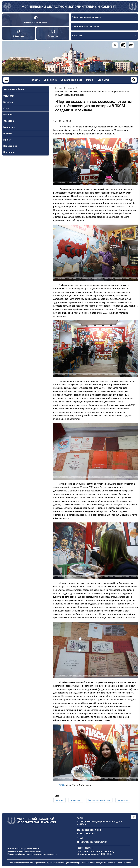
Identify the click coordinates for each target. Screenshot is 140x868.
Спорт (7, 108)
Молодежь (9, 127)
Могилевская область (99, 800)
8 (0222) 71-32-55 (86, 834)
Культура (8, 102)
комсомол (76, 800)
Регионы (8, 115)
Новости (71, 88)
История (8, 133)
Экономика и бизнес (14, 89)
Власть (36, 80)
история (59, 800)
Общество (9, 96)
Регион (90, 80)
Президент (9, 152)
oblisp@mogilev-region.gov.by (92, 842)
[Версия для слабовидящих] (131, 45)
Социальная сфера (71, 80)
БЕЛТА (62, 785)
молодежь (123, 800)
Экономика (50, 80)
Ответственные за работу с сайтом (23, 849)
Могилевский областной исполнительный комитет (69, 7)
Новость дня (10, 146)
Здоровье (9, 121)
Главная (59, 88)
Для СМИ (103, 80)
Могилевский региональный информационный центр (32, 854)
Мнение (7, 140)
